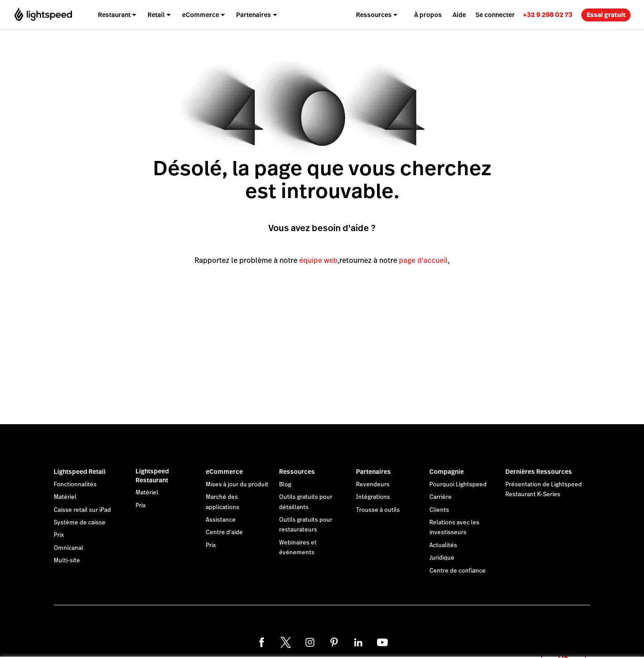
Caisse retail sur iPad (82, 510)
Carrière (441, 497)
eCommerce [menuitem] (201, 15)
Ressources (297, 472)
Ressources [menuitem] (374, 15)
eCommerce (224, 472)
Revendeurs (373, 485)
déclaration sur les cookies (369, 641)
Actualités (443, 545)
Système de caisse (80, 523)
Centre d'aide (224, 532)
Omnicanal (68, 548)
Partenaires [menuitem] (254, 15)
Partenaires (373, 472)
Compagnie (447, 472)
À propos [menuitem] (428, 15)
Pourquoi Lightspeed (458, 485)
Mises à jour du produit (237, 485)
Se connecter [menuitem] (495, 15)
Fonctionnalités (75, 485)
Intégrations (373, 497)
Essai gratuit (606, 15)
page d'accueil (423, 260)
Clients (439, 510)
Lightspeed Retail (80, 472)
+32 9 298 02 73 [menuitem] (548, 15)
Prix (59, 535)
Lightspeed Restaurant (152, 476)
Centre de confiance (458, 571)
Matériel (65, 497)
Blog (285, 485)
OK (563, 646)
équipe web (318, 260)
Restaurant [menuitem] (114, 15)
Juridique (442, 558)
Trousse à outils (378, 510)
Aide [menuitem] (459, 15)
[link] (548, 15)
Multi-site (67, 561)
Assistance (221, 520)
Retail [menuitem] (156, 15)
